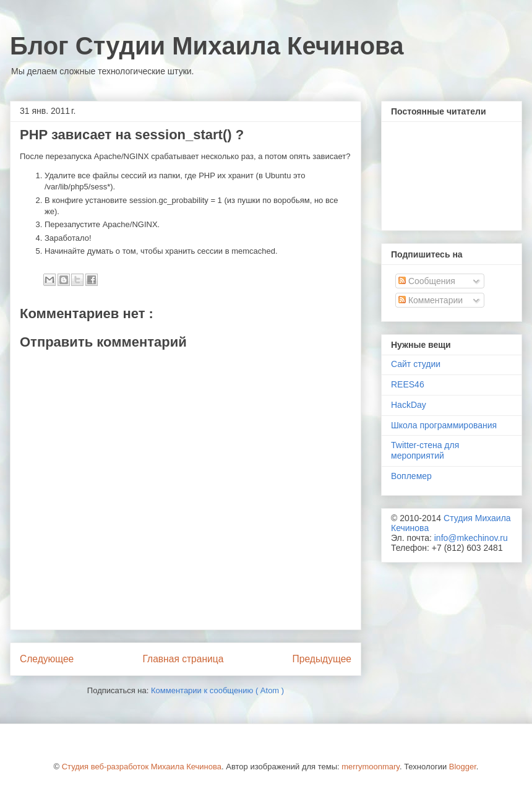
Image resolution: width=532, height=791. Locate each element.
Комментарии (431, 300)
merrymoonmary (371, 767)
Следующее (47, 659)
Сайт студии (416, 364)
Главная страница (183, 659)
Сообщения (427, 281)
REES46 (408, 384)
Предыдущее (322, 659)
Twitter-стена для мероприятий (425, 450)
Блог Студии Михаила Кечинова (207, 46)
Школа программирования (444, 425)
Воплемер (411, 476)
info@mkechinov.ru (471, 538)
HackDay (409, 405)
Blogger (463, 767)
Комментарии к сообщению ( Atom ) (217, 690)
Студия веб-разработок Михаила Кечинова (142, 767)
